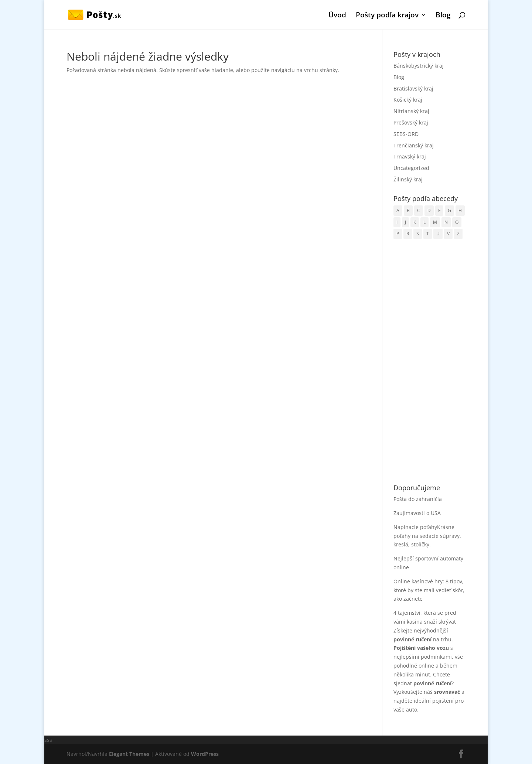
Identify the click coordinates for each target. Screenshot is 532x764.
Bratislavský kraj (413, 88)
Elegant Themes (129, 754)
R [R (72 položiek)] (408, 234)
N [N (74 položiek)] (446, 222)
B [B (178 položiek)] (408, 210)
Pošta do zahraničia (418, 499)
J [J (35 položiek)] (405, 222)
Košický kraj (408, 100)
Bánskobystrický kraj (419, 66)
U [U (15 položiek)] (438, 234)
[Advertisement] (429, 362)
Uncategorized (411, 168)
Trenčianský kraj (414, 145)
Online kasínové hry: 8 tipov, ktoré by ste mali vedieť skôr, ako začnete (429, 590)
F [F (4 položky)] (439, 210)
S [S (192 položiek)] (418, 234)
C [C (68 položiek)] (419, 210)
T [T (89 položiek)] (428, 234)
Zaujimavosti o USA (417, 513)
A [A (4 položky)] (398, 210)
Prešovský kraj (411, 122)
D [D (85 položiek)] (429, 210)
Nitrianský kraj (411, 111)
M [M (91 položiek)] (435, 222)
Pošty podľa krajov (387, 16)
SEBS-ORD (406, 134)
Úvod (337, 16)
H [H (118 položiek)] (460, 210)
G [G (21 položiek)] (449, 210)
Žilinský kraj (408, 179)
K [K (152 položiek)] (415, 222)
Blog (443, 16)
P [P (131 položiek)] (398, 234)
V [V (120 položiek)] (448, 234)
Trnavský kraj (410, 156)
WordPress (205, 754)
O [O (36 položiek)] (457, 222)
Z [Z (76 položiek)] (458, 234)
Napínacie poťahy (415, 527)
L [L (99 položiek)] (424, 222)
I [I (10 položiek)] (397, 222)
